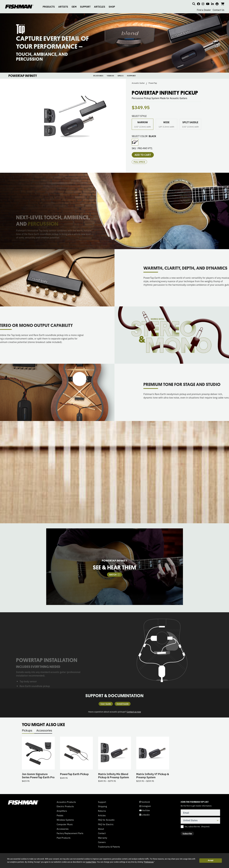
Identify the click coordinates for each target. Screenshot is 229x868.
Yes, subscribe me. (197, 826)
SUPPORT (85, 7)
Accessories (44, 730)
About (101, 829)
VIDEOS (110, 76)
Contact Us (218, 10)
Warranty (103, 838)
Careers (102, 842)
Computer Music (65, 824)
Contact (102, 833)
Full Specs (139, 162)
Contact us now (134, 712)
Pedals (60, 815)
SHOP (112, 7)
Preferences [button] (149, 862)
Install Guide (123, 704)
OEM (74, 7)
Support (102, 802)
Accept (211, 860)
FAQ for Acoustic (106, 820)
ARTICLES (100, 7)
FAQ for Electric (106, 824)
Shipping (102, 806)
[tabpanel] (115, 567)
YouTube (145, 810)
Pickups (27, 730)
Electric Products (65, 806)
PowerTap (153, 83)
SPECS (120, 76)
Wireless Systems (65, 820)
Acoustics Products (66, 802)
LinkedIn (145, 815)
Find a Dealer (204, 10)
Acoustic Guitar (138, 83)
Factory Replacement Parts (70, 833)
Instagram (145, 806)
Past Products (64, 838)
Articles (102, 815)
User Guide (106, 704)
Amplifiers (62, 811)
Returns (102, 811)
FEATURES (98, 76)
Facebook (145, 802)
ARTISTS (63, 7)
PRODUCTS (49, 7)
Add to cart (143, 155)
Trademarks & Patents (109, 847)
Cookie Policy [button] (91, 862)
